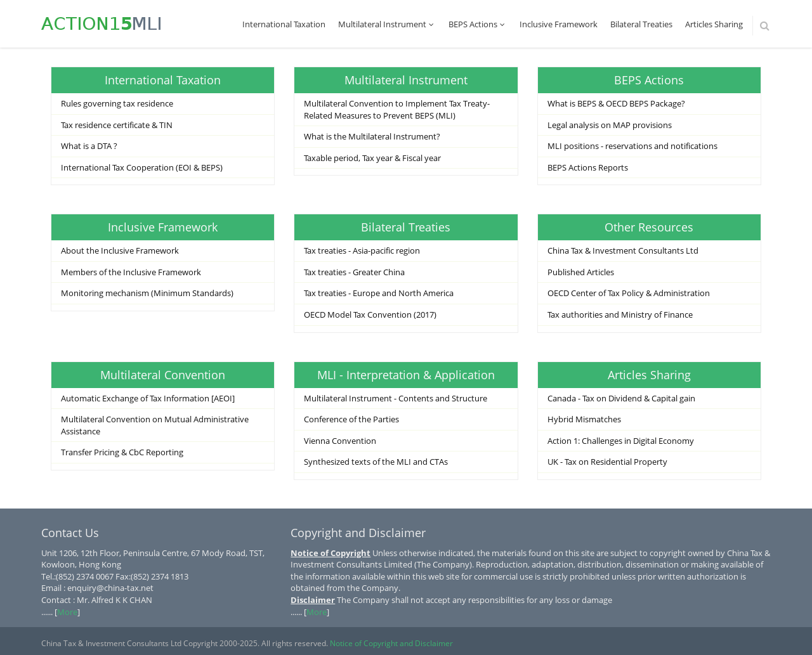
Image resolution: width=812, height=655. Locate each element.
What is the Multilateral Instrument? (372, 136)
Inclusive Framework (559, 24)
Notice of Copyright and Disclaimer (391, 643)
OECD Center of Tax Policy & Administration (629, 293)
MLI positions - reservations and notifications (632, 146)
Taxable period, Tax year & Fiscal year (372, 158)
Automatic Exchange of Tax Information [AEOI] (148, 398)
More (67, 612)
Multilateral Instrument (387, 24)
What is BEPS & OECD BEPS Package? (616, 103)
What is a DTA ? (89, 146)
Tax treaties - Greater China (354, 272)
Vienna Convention (340, 441)
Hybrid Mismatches (584, 419)
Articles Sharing (714, 24)
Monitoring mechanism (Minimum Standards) (147, 293)
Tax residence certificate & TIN (117, 125)
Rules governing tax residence (117, 103)
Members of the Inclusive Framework (131, 272)
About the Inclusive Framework (120, 250)
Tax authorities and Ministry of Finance (620, 315)
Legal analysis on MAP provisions (610, 125)
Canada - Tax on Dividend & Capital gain (621, 398)
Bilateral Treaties (641, 24)
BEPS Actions (478, 24)
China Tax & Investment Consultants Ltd (623, 250)
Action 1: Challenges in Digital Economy (621, 441)
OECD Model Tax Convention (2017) (370, 315)
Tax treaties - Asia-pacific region (362, 250)
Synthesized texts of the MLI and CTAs (376, 462)
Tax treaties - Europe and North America (379, 293)
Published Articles (581, 272)
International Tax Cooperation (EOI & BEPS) (142, 167)
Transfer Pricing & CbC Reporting (122, 452)
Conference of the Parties (351, 419)
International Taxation (284, 24)
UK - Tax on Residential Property (607, 462)
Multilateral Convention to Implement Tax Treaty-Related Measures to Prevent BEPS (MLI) (397, 109)
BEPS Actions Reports (588, 167)
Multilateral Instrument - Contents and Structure (396, 398)
